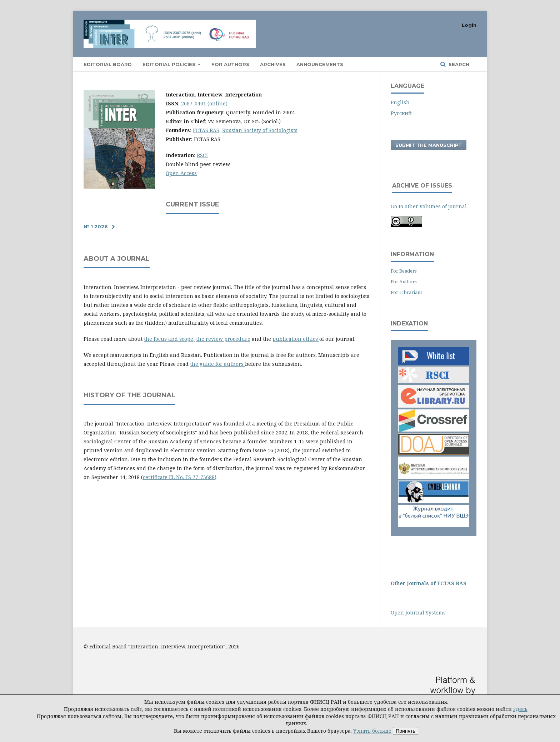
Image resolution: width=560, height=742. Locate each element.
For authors (230, 64)
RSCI (202, 155)
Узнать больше (372, 731)
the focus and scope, (169, 339)
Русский (401, 113)
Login (469, 25)
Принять (406, 731)
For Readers (404, 271)
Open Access (181, 173)
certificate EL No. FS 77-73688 (179, 477)
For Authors (404, 282)
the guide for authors (217, 364)
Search (458, 64)
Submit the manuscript (429, 145)
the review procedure (223, 339)
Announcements (320, 64)
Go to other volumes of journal (429, 206)
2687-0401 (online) (204, 103)
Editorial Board (108, 64)
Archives (273, 64)
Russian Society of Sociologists (260, 130)
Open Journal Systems (418, 612)
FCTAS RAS (206, 130)
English (400, 102)
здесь (520, 709)
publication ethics (296, 339)
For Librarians (407, 292)
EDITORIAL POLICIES (170, 64)
